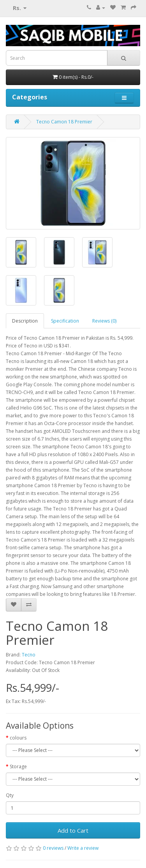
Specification (65, 321)
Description (25, 321)
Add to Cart (73, 830)
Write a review (83, 848)
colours (18, 738)
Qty (10, 795)
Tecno (29, 655)
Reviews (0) (104, 321)
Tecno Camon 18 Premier (64, 122)
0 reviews (53, 848)
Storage (18, 766)
